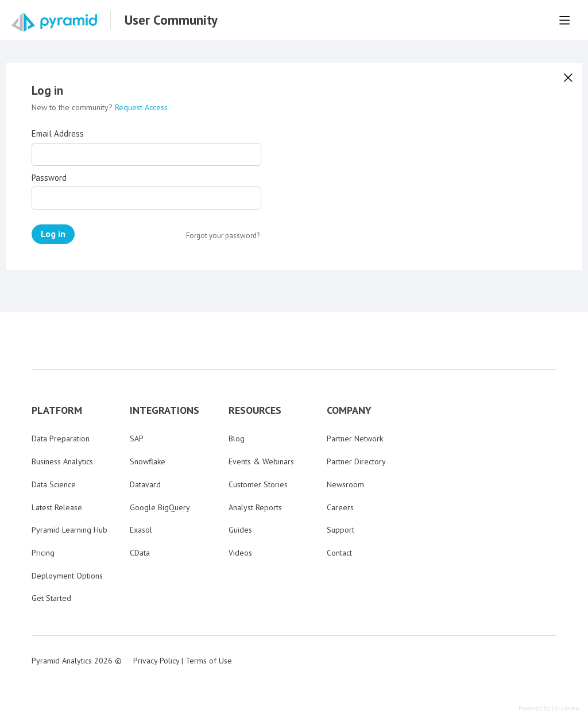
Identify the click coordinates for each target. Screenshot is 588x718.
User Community (171, 20)
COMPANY (349, 410)
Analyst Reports (255, 507)
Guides (240, 530)
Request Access (141, 107)
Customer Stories (258, 484)
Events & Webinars (261, 461)
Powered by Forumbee (549, 709)
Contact (339, 553)
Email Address (58, 134)
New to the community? (73, 107)
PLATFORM (57, 410)
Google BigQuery (160, 507)
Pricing (43, 553)
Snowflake (148, 461)
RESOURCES (255, 410)
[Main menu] (564, 20)
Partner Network (355, 438)
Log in (53, 234)
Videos (240, 553)
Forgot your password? (223, 236)
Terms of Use (209, 661)
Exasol (141, 530)
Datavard (145, 484)
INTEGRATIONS (165, 410)
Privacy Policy (156, 661)
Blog (237, 438)
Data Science (54, 484)
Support (341, 530)
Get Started (51, 598)
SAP (137, 438)
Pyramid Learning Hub (69, 530)
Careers (340, 507)
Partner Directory (356, 461)
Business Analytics (62, 461)
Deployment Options (67, 576)
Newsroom (345, 484)
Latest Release (57, 507)
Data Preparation (61, 438)
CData (140, 553)
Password (49, 178)
